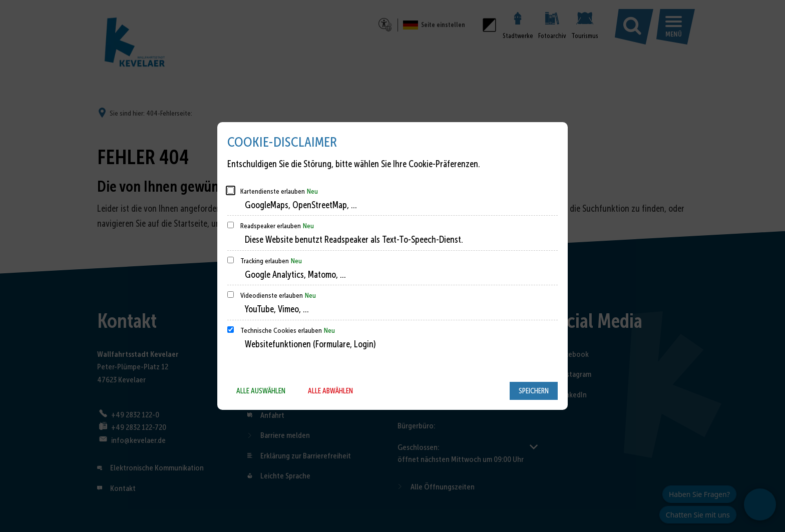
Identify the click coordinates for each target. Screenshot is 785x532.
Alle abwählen (330, 391)
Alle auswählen (261, 391)
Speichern (534, 391)
